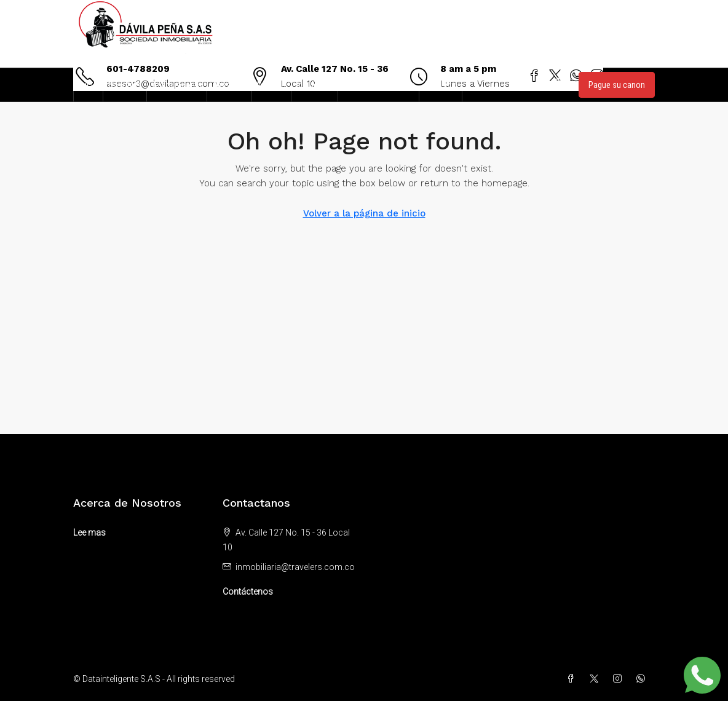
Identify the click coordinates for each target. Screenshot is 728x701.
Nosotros (125, 85)
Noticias (271, 85)
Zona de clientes (372, 85)
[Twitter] (596, 679)
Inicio (88, 85)
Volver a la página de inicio (364, 213)
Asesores (229, 85)
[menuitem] (560, 85)
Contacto (441, 85)
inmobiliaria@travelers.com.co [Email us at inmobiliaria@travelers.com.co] (295, 567)
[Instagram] (620, 679)
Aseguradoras (177, 85)
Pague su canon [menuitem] (617, 85)
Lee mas (89, 533)
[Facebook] (573, 679)
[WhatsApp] (643, 679)
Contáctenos (248, 592)
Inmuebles (315, 85)
